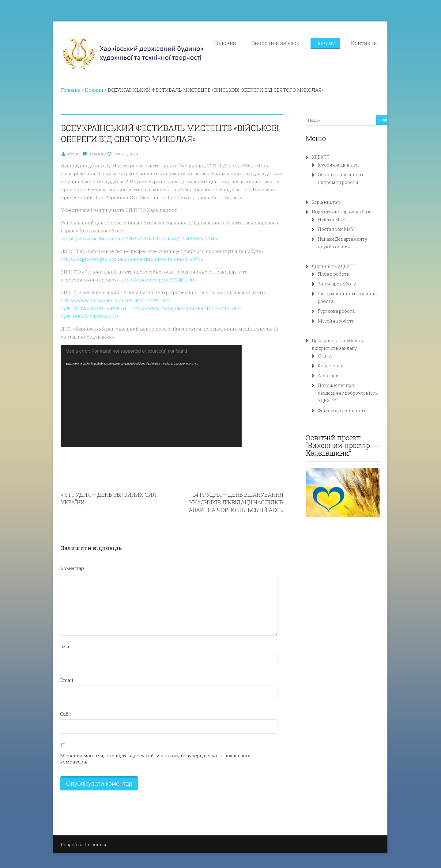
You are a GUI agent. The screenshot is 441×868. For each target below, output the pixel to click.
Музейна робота (345, 313)
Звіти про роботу (346, 284)
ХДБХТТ (330, 157)
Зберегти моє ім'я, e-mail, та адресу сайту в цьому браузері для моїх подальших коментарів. (145, 740)
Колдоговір (340, 358)
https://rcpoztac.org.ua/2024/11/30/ (95, 272)
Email (42, 664)
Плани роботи (343, 274)
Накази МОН (341, 219)
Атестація (338, 368)
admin (48, 154)
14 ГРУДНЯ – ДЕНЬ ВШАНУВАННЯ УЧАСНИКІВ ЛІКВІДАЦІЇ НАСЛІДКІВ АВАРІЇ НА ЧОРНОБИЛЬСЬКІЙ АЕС (231, 486)
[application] (127, 380)
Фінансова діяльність (351, 395)
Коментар (47, 552)
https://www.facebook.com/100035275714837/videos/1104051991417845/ (162, 231)
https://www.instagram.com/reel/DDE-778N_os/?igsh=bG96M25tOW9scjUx (191, 300)
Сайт (41, 698)
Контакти (387, 43)
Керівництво (335, 202)
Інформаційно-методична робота (365, 294)
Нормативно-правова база (351, 212)
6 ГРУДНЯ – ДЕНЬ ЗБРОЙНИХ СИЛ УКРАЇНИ (98, 479)
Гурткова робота (345, 303)
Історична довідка (347, 165)
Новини (349, 43)
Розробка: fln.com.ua (60, 822)
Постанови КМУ (345, 229)
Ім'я (40, 630)
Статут (335, 348)
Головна (248, 43)
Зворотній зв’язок (299, 43)
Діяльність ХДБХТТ (343, 266)
